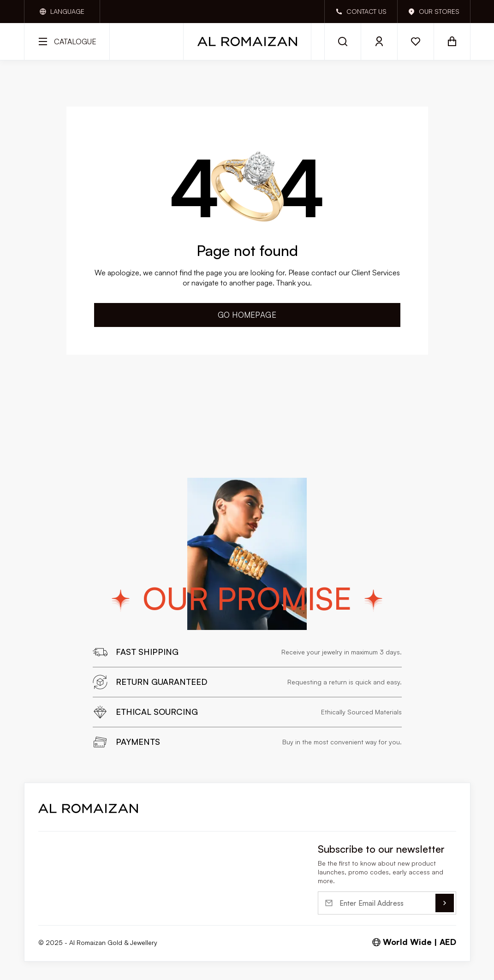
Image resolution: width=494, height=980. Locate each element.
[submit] (445, 903)
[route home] (88, 808)
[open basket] (452, 42)
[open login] (379, 42)
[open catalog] (67, 42)
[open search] (343, 42)
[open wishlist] (416, 42)
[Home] (247, 42)
